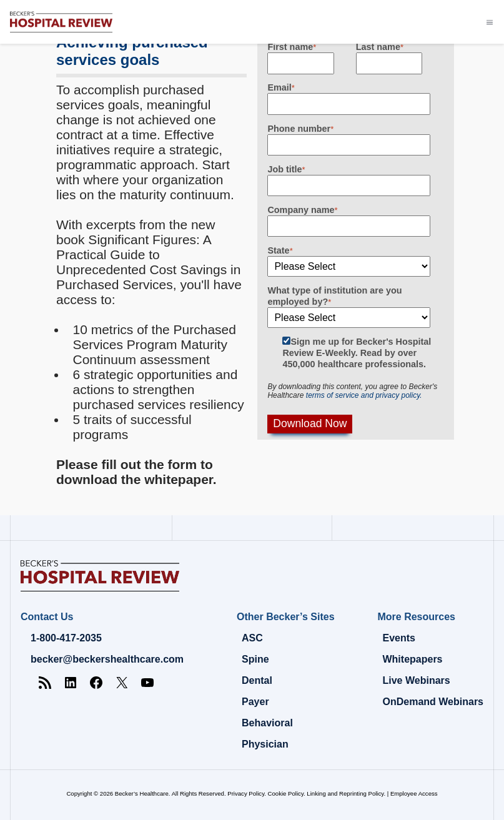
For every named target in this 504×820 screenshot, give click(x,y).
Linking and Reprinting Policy (345, 793)
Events (398, 638)
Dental (257, 680)
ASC (252, 638)
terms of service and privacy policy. (364, 395)
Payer (255, 702)
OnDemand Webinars (433, 702)
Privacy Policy (246, 793)
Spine (255, 659)
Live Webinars (416, 680)
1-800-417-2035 (66, 638)
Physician (265, 744)
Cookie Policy (286, 793)
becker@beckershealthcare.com (107, 659)
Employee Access (414, 793)
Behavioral (267, 723)
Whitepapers (412, 659)
